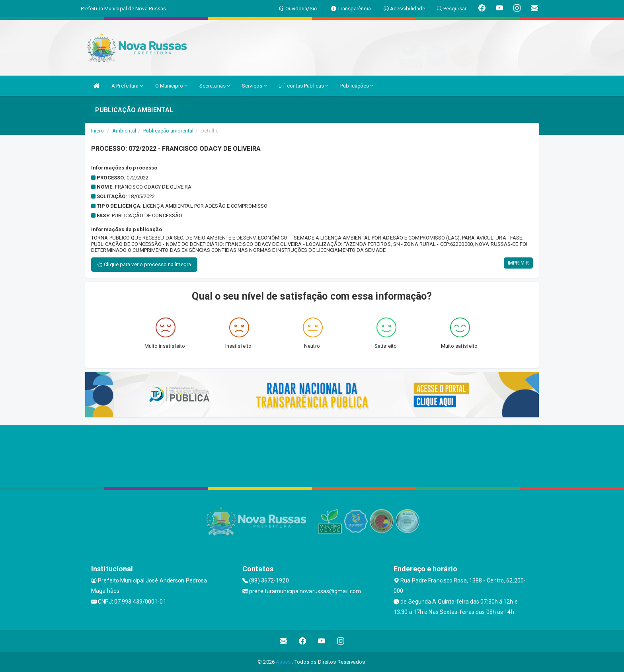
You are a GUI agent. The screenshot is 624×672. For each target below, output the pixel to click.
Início (97, 131)
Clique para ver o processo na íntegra (144, 264)
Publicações (357, 86)
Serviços (254, 86)
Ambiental (124, 131)
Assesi (284, 662)
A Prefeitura (127, 86)
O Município (171, 86)
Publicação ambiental (168, 131)
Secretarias (215, 86)
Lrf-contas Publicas (303, 86)
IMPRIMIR (518, 263)
